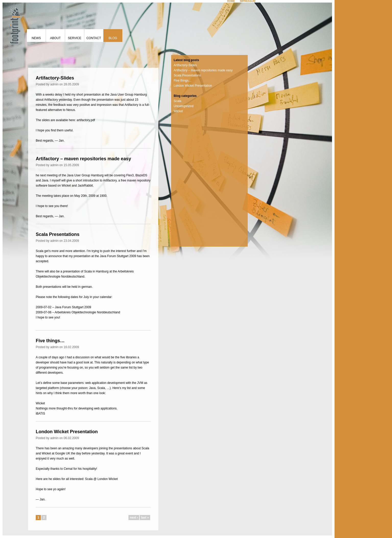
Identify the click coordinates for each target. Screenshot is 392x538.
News (36, 38)
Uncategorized (183, 106)
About (55, 38)
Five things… (50, 341)
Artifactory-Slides (55, 78)
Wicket (178, 111)
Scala (177, 101)
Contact (94, 38)
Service (75, 38)
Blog (113, 38)
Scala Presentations (58, 234)
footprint (14, 24)
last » (145, 518)
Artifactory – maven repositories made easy (83, 159)
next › (134, 518)
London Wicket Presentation (67, 432)
